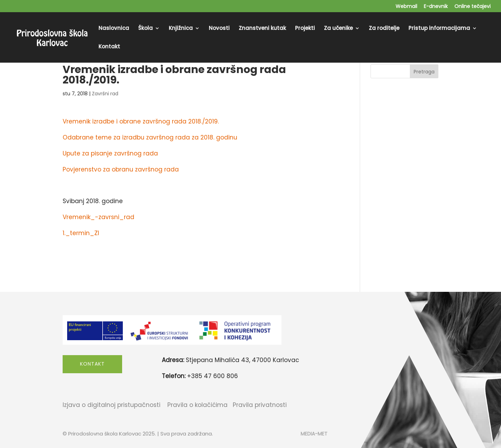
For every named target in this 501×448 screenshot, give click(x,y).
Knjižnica (181, 29)
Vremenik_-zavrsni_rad (98, 217)
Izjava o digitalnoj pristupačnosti (112, 405)
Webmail (406, 7)
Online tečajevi (472, 7)
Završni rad (105, 94)
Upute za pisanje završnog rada (110, 153)
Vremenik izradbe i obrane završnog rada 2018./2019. (141, 121)
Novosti (219, 29)
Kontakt (109, 47)
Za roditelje (384, 29)
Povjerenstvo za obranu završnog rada (121, 169)
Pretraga (424, 72)
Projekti (305, 29)
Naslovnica (114, 29)
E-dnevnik (436, 7)
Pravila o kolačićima (197, 405)
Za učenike (338, 29)
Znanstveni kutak (262, 29)
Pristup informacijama (439, 29)
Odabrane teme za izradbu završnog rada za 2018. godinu (150, 137)
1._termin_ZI (81, 233)
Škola (145, 29)
